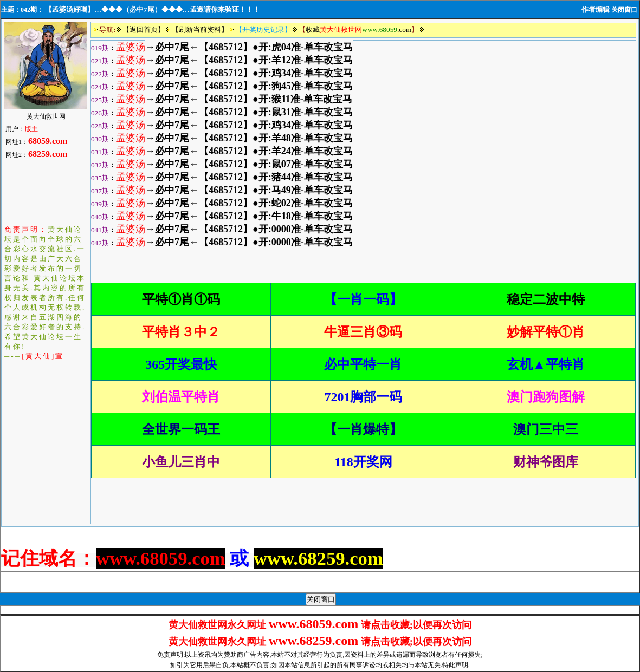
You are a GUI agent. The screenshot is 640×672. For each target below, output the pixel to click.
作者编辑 (596, 9)
